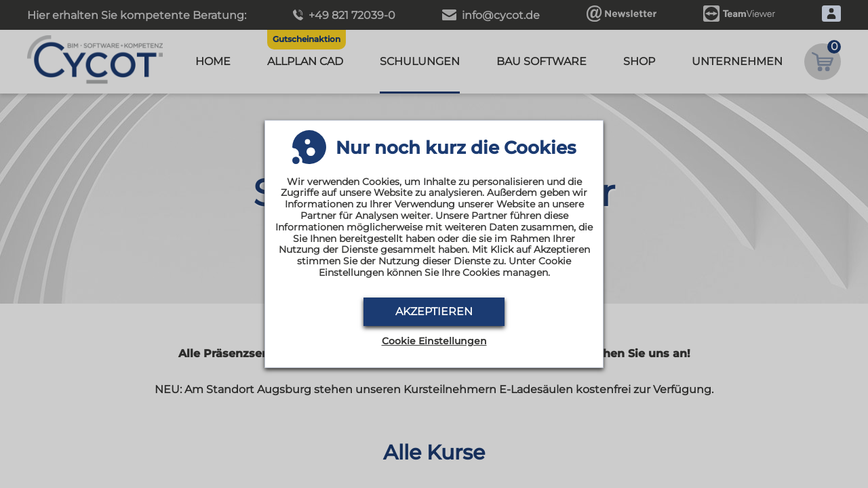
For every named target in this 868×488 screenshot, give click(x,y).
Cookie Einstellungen (434, 341)
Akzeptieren (434, 311)
